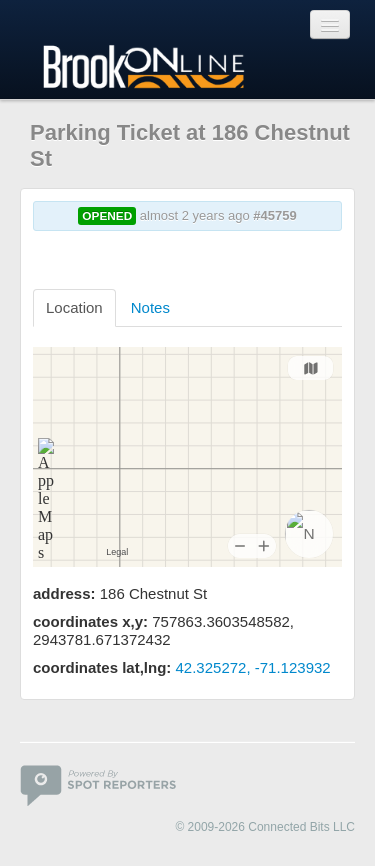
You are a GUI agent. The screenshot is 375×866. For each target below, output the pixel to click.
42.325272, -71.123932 (253, 667)
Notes (150, 307)
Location (74, 307)
